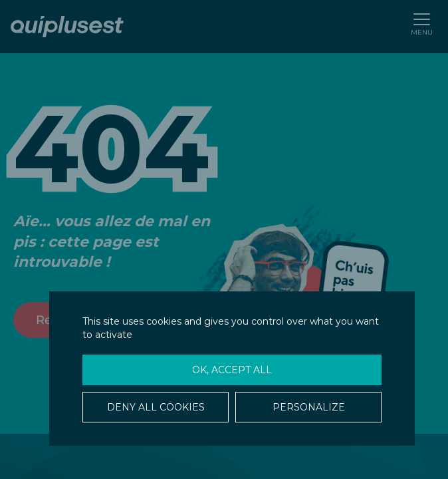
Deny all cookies (156, 407)
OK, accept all (232, 370)
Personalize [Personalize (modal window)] (309, 407)
